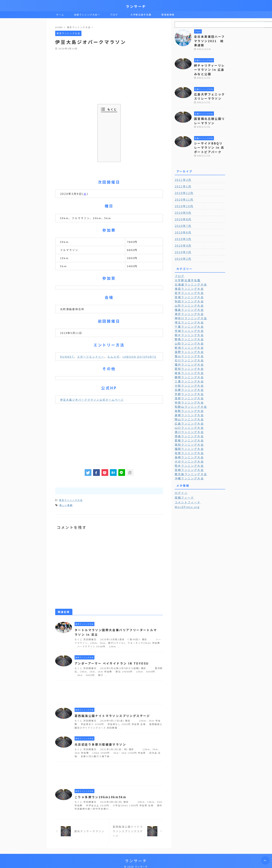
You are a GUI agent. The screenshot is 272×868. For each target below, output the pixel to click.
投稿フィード (183, 479)
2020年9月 (182, 203)
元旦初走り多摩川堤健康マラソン (99, 743)
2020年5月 (182, 229)
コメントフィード (186, 484)
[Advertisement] (109, 75)
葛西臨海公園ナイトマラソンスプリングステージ (110, 715)
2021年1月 (182, 176)
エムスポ (113, 357)
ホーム (60, 15)
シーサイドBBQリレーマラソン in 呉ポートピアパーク (209, 138)
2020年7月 (182, 216)
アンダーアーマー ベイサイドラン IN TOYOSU (109, 662)
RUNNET (67, 357)
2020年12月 (183, 183)
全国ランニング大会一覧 (87, 16)
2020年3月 (182, 242)
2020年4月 (182, 236)
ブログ (114, 15)
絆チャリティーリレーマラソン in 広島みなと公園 (210, 64)
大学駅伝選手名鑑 (141, 15)
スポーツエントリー (91, 357)
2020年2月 (182, 249)
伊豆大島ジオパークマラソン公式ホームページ (92, 400)
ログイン (180, 475)
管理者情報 (168, 15)
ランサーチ (136, 6)
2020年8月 (182, 209)
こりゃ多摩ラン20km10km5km (99, 796)
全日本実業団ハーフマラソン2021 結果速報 (210, 38)
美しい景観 (66, 504)
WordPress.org (186, 488)
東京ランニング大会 (71, 500)
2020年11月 (183, 189)
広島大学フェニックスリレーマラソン (208, 89)
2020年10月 (183, 196)
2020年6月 (182, 222)
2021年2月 (182, 170)
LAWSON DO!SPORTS (139, 357)
